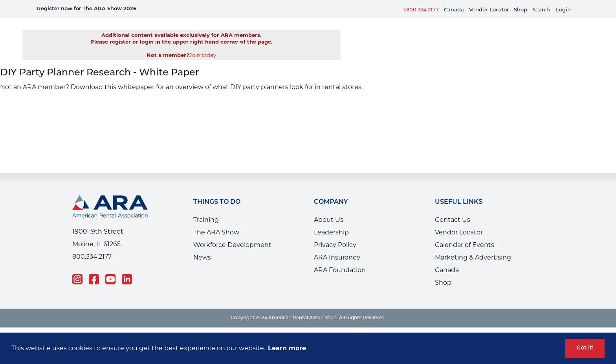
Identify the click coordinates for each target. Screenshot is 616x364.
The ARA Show (216, 220)
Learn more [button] (287, 348)
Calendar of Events (465, 233)
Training (206, 208)
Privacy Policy (335, 233)
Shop (521, 10)
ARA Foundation (340, 258)
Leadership (331, 220)
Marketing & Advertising (473, 246)
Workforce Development (232, 233)
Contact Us (453, 208)
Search (541, 10)
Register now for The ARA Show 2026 (87, 9)
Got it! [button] (585, 348)
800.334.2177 (92, 245)
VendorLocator (489, 10)
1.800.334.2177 (421, 10)
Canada (454, 10)
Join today (203, 43)
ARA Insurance (337, 246)
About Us (329, 208)
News (202, 246)
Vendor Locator (459, 220)
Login (563, 10)
